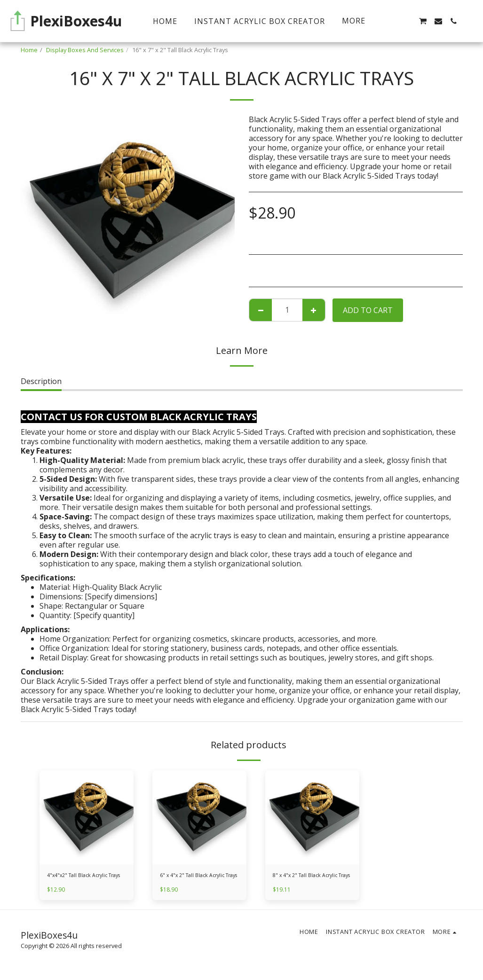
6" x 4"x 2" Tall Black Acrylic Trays (197, 881)
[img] (87, 817)
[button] (407, 21)
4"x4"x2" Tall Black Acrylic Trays (82, 881)
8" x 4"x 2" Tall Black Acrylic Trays (310, 881)
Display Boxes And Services (85, 50)
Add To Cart (368, 310)
